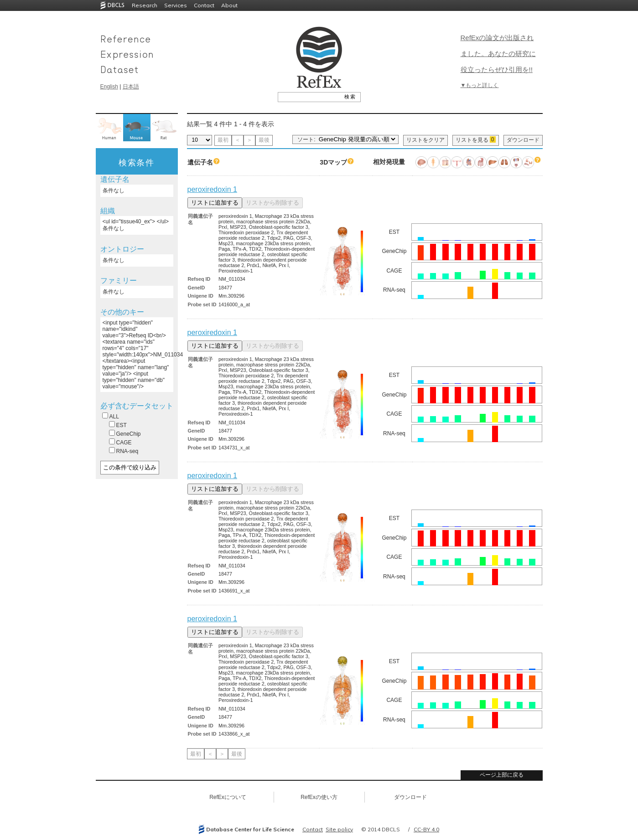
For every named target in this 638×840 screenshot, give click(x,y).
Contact (204, 5)
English (109, 87)
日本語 (131, 87)
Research (145, 5)
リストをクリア (425, 140)
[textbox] (309, 97)
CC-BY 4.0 (426, 829)
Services (176, 5)
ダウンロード (523, 140)
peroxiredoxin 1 (212, 189)
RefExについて (228, 797)
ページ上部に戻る (502, 775)
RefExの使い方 (319, 797)
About (229, 5)
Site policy (339, 829)
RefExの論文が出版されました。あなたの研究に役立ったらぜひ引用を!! (498, 54)
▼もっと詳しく (480, 85)
